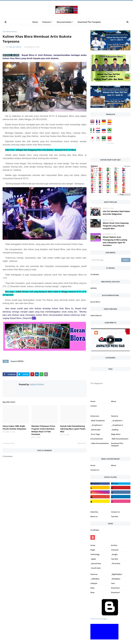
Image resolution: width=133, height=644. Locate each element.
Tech (113, 583)
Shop (92, 588)
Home (93, 401)
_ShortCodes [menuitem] (95, 430)
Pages (93, 550)
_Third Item (116, 563)
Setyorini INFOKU (10, 32)
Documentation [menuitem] (64, 22)
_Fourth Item (96, 568)
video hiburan (96, 315)
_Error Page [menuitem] (95, 434)
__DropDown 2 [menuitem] (96, 425)
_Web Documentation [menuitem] (120, 439)
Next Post (82, 443)
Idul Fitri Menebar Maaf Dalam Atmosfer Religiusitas (116, 213)
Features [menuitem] (46, 22)
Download (115, 588)
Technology (95, 554)
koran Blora (95, 302)
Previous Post (9, 443)
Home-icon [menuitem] (95, 416)
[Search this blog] (105, 260)
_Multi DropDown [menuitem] (98, 421)
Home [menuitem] (35, 22)
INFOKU (94, 288)
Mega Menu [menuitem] (116, 434)
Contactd (115, 550)
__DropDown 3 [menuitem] (117, 425)
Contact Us (95, 470)
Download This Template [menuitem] (89, 22)
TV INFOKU (95, 275)
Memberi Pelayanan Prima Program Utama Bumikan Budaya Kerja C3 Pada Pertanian (43, 430)
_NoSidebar (116, 579)
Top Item (115, 516)
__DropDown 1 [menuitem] (117, 421)
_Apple (93, 559)
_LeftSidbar (95, 579)
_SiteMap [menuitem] (115, 430)
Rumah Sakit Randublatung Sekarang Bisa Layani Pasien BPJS (73, 429)
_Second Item (96, 563)
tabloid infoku (15, 47)
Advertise (94, 512)
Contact (94, 406)
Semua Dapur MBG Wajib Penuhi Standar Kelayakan (14, 427)
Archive (114, 545)
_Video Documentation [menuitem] (100, 443)
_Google (114, 554)
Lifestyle (94, 583)
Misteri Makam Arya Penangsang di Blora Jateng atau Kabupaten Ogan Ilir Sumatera (115, 241)
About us (94, 516)
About (114, 401)
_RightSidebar (117, 574)
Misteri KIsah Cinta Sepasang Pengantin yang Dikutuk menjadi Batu (116, 226)
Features (94, 574)
